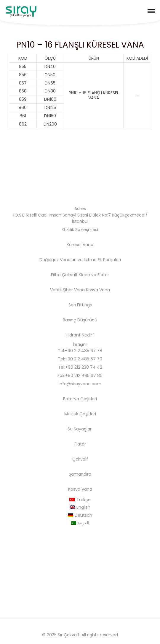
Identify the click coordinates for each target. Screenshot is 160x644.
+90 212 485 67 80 (84, 375)
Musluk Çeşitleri (80, 414)
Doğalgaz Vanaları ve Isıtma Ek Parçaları (80, 260)
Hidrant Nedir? (80, 335)
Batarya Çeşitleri (80, 399)
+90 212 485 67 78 (84, 351)
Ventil (56, 290)
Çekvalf (80, 459)
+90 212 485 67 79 (84, 359)
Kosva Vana (98, 290)
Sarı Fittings (80, 305)
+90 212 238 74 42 (84, 367)
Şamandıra (80, 474)
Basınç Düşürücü (80, 320)
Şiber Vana (74, 290)
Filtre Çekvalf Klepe (71, 275)
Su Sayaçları (80, 429)
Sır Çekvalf (69, 635)
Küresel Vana (80, 245)
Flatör (103, 275)
